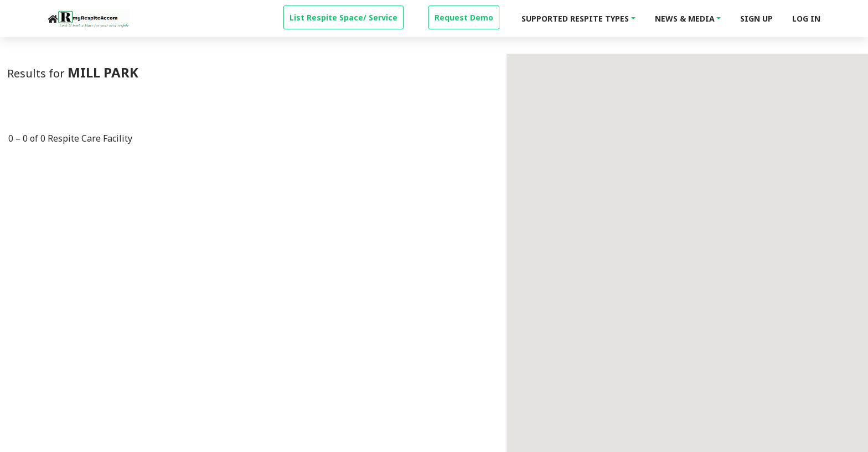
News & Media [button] (685, 19)
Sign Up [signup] (756, 19)
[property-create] (343, 16)
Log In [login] (806, 19)
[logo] (94, 19)
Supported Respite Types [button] (575, 19)
